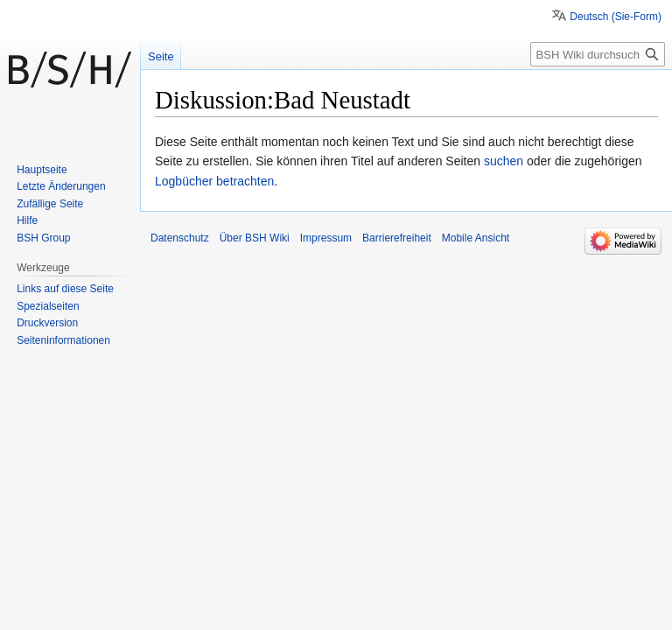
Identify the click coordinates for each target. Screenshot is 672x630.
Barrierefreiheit (397, 238)
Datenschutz (180, 238)
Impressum (326, 238)
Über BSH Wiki (255, 238)
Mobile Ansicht (476, 238)
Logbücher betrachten (214, 181)
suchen (504, 161)
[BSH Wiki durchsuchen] (598, 54)
